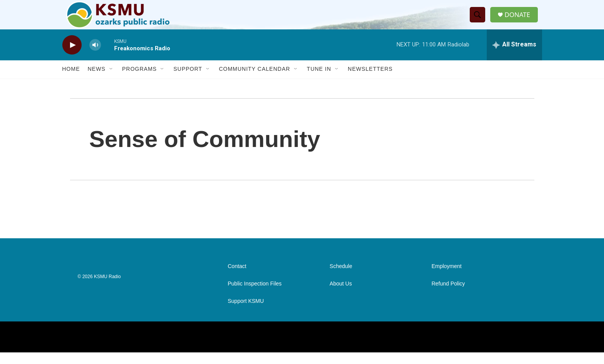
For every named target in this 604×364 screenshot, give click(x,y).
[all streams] (514, 56)
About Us (341, 295)
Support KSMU (246, 313)
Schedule (341, 278)
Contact (237, 278)
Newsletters (370, 80)
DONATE (520, 20)
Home (71, 80)
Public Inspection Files (255, 295)
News (97, 80)
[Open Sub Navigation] (111, 80)
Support (188, 80)
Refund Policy (448, 295)
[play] (72, 56)
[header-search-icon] (479, 21)
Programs (140, 80)
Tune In (319, 80)
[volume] (95, 56)
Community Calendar (255, 80)
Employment (447, 278)
